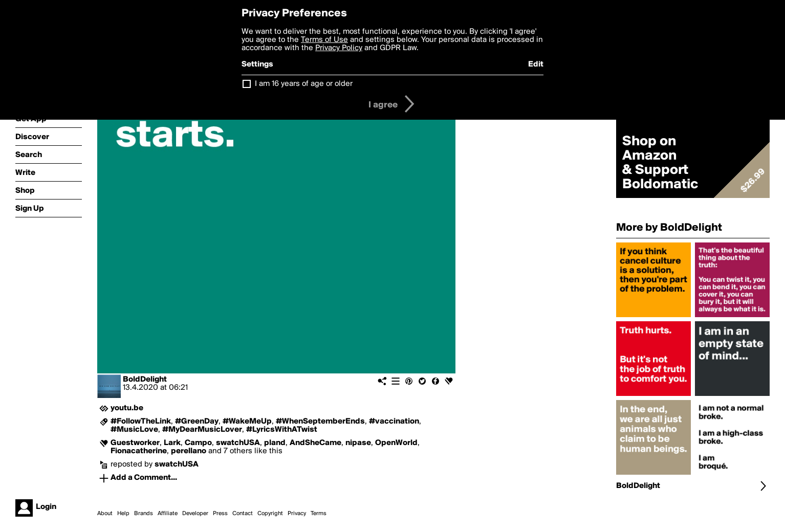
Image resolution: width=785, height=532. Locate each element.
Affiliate (168, 514)
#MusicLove (134, 430)
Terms (319, 514)
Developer (195, 514)
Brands (144, 514)
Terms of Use (324, 40)
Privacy (297, 514)
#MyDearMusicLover (202, 430)
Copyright (270, 514)
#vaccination (394, 422)
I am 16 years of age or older (304, 84)
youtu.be (127, 408)
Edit (536, 64)
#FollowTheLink (141, 422)
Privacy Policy (339, 48)
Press (220, 514)
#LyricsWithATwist (282, 430)
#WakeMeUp (247, 422)
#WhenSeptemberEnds (320, 422)
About (105, 514)
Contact (243, 514)
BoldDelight (145, 380)
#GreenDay (197, 422)
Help (123, 514)
